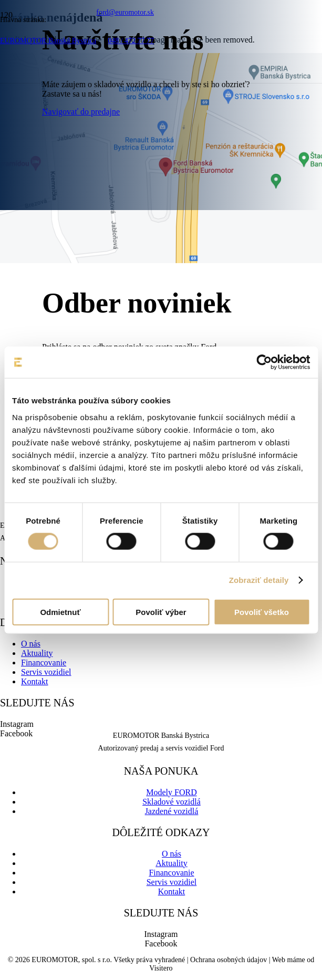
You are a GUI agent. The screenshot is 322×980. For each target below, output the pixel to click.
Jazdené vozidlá (172, 811)
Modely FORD (171, 792)
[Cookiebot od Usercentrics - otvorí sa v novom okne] (264, 362)
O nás (31, 644)
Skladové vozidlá (172, 802)
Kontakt (35, 681)
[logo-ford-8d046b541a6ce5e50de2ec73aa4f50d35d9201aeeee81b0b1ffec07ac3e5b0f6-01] (117, 135)
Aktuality (37, 653)
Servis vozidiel (46, 672)
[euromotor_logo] (82, 86)
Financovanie (44, 663)
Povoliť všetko (262, 612)
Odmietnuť (60, 612)
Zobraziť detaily (259, 580)
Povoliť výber (161, 612)
